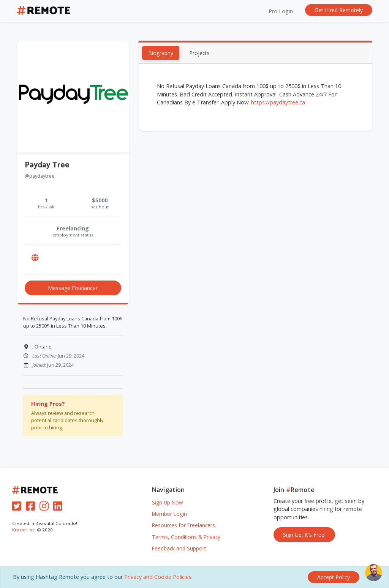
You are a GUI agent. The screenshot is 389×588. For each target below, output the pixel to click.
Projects (199, 54)
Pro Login (281, 11)
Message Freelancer (73, 288)
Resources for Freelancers (183, 525)
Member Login (169, 514)
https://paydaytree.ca (278, 103)
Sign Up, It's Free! (304, 535)
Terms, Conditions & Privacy (186, 537)
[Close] (334, 577)
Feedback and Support (179, 548)
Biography (161, 54)
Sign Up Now (168, 502)
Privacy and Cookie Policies (158, 577)
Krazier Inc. (24, 530)
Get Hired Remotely (339, 10)
